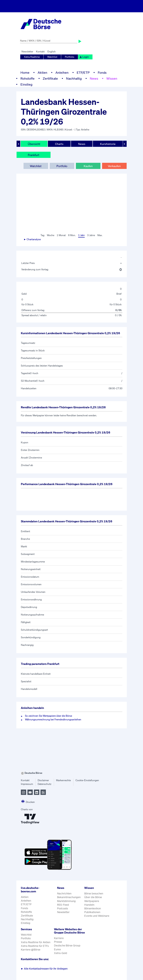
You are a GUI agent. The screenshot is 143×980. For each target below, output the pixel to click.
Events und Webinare (97, 916)
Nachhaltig (74, 78)
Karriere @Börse (31, 950)
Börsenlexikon (93, 908)
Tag (42, 235)
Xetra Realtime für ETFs (35, 946)
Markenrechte (63, 780)
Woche (51, 235)
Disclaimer (43, 780)
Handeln (89, 905)
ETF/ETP (83, 72)
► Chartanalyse (32, 239)
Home (25, 72)
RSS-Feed (63, 905)
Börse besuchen (94, 893)
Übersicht (34, 144)
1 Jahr (81, 235)
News (94, 78)
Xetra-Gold (61, 953)
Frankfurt (34, 155)
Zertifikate (50, 78)
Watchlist (52, 57)
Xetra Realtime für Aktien (36, 942)
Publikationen (92, 912)
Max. (100, 235)
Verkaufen (114, 166)
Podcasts (62, 908)
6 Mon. (72, 235)
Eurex (57, 949)
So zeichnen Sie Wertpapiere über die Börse (48, 716)
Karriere (59, 938)
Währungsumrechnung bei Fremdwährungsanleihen (53, 719)
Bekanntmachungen (69, 897)
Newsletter (27, 51)
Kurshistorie (108, 144)
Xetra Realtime (32, 57)
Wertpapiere (92, 901)
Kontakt (40, 51)
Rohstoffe (28, 78)
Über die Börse (93, 897)
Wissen (112, 78)
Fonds (102, 72)
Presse (58, 942)
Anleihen (62, 72)
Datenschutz (44, 784)
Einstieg (26, 84)
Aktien (42, 72)
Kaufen (88, 166)
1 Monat (61, 235)
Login (84, 57)
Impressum (27, 784)
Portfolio (70, 57)
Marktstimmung (66, 901)
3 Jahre (91, 235)
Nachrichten (64, 893)
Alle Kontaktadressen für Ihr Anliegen (44, 969)
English (52, 51)
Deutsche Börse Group (67, 945)
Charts (59, 144)
